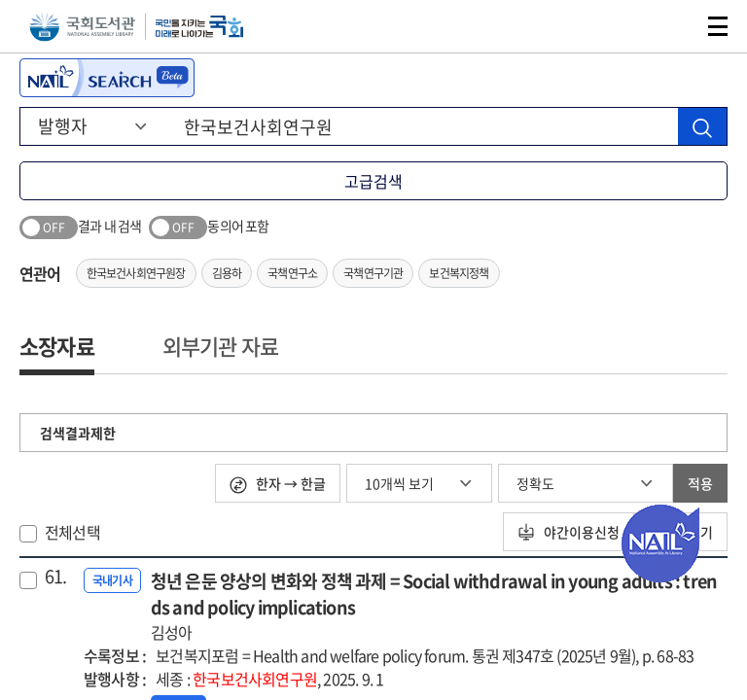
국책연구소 (292, 273)
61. (56, 577)
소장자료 (57, 346)
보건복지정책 (459, 273)
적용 (700, 483)
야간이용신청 (569, 532)
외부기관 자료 (220, 346)
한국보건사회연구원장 (136, 273)
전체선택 (72, 532)
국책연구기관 (373, 273)
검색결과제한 (78, 433)
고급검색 (373, 181)
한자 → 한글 (278, 484)
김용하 (227, 273)
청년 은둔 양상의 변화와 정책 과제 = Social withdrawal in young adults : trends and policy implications (439, 606)
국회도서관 (82, 27)
